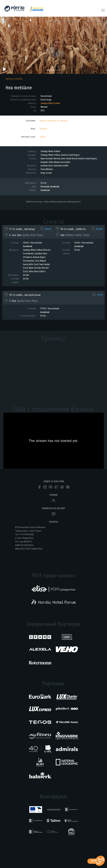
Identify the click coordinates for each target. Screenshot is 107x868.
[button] (8, 44)
